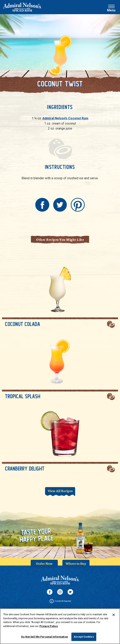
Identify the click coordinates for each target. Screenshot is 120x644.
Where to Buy (76, 563)
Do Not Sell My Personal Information (45, 639)
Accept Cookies (84, 639)
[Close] (114, 617)
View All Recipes (60, 491)
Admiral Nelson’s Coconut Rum (65, 118)
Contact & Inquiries (60, 601)
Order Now (44, 563)
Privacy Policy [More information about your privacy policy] (49, 628)
